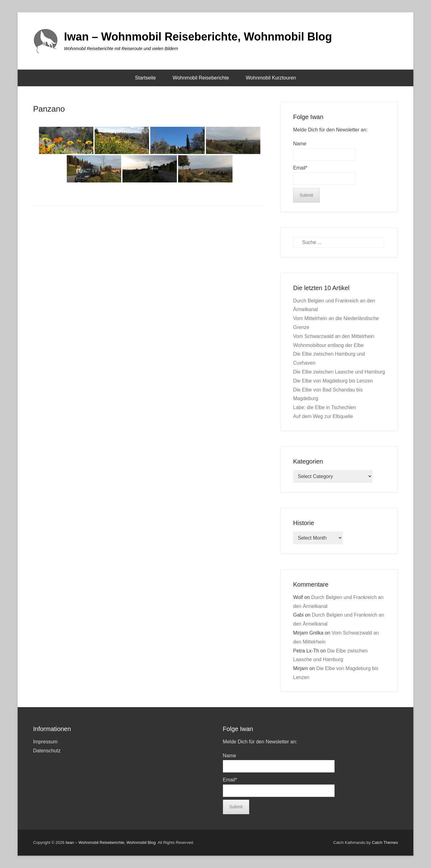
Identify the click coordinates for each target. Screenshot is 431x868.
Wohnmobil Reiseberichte (201, 78)
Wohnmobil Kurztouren (271, 78)
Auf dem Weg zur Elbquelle (323, 416)
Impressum (45, 742)
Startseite (146, 78)
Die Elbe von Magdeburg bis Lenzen (333, 381)
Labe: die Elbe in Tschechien (324, 407)
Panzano (49, 109)
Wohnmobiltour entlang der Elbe (328, 345)
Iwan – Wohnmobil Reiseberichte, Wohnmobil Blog (198, 37)
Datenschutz (47, 751)
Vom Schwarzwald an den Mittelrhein (334, 336)
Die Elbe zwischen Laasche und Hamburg (339, 372)
